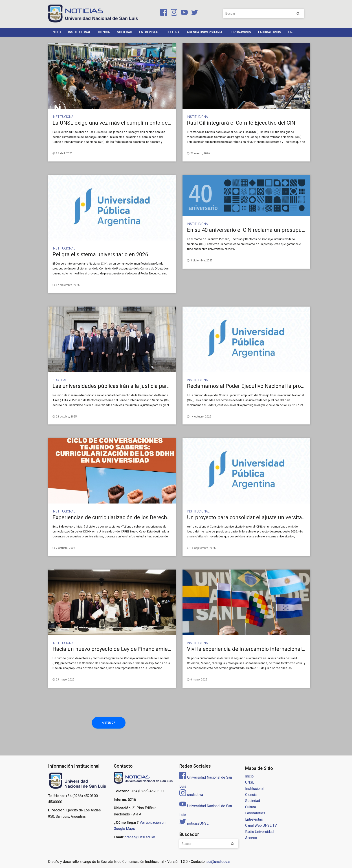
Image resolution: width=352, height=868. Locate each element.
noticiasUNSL (194, 823)
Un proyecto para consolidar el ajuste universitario (248, 517)
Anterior (109, 723)
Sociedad (124, 32)
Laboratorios (270, 32)
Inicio (56, 32)
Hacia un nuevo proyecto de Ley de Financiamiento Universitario (130, 649)
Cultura (173, 32)
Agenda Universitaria (205, 32)
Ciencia (104, 32)
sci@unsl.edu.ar (219, 862)
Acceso (251, 838)
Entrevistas (149, 32)
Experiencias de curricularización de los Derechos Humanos (125, 517)
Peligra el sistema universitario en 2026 (100, 254)
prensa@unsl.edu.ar (140, 837)
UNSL (292, 32)
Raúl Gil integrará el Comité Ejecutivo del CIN (241, 123)
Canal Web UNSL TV (261, 825)
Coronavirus (240, 32)
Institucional (79, 32)
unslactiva (191, 795)
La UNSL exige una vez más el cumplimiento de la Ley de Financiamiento (141, 123)
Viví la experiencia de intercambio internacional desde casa (259, 649)
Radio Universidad (259, 832)
